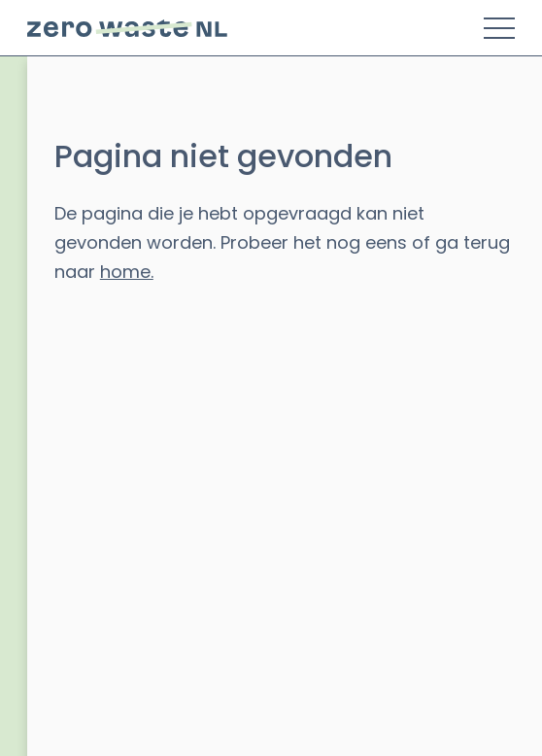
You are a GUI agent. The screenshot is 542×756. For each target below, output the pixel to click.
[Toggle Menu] (499, 28)
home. (127, 272)
